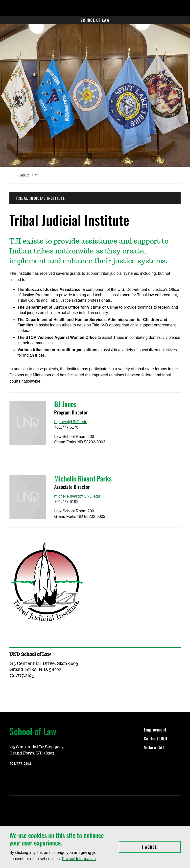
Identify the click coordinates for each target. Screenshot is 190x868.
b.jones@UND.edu (71, 422)
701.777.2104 (20, 763)
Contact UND (155, 738)
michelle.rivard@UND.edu (77, 496)
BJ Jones (65, 404)
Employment (155, 730)
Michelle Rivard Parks (83, 478)
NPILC (24, 175)
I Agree (161, 847)
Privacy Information (79, 859)
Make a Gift (154, 747)
